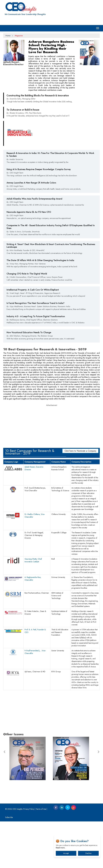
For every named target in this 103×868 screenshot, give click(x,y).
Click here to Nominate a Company (80, 497)
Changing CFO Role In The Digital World (27, 320)
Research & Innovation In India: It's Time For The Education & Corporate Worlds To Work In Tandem (50, 201)
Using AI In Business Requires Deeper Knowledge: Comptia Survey (39, 216)
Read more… (61, 848)
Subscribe (9, 864)
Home (8, 36)
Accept (66, 853)
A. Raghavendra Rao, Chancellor (33, 625)
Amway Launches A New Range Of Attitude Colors (31, 229)
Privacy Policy (29, 856)
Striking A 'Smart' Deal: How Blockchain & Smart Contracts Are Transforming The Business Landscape (51, 292)
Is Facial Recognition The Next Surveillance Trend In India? (35, 350)
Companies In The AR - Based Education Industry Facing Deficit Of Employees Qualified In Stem (51, 273)
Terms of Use (41, 856)
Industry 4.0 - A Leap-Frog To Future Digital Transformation (36, 363)
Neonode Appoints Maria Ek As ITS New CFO (29, 259)
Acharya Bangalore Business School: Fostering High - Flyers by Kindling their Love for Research (51, 47)
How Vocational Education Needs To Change (29, 379)
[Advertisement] (51, 118)
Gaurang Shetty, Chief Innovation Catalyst (33, 607)
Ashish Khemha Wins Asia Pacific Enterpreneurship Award (34, 245)
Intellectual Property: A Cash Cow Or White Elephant (33, 336)
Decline (88, 853)
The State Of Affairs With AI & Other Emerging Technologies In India (40, 307)
